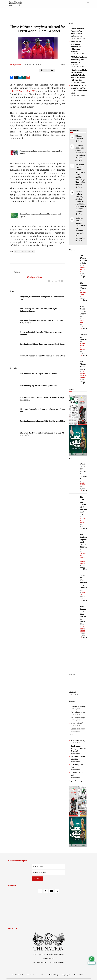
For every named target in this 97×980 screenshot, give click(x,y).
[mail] (28, 78)
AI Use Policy (78, 975)
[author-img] (74, 259)
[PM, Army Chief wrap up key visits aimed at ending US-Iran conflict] (14, 437)
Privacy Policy (54, 975)
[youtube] (51, 891)
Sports (63, 65)
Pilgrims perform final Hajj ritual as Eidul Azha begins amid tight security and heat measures (81, 201)
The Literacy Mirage (83, 286)
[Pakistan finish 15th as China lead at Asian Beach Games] (14, 348)
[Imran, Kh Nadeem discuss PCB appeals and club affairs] (14, 360)
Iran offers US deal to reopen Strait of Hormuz (39, 374)
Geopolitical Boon (78, 729)
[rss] (57, 891)
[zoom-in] (52, 70)
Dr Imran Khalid (82, 321)
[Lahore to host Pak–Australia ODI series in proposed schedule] (14, 336)
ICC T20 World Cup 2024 (23, 91)
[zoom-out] (42, 70)
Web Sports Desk (16, 65)
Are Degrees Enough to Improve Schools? (79, 748)
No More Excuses (78, 718)
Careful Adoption (78, 712)
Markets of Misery (78, 707)
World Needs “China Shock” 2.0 (83, 311)
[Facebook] (12, 78)
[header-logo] (15, 3)
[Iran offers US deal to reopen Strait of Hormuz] (14, 377)
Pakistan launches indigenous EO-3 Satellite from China (42, 421)
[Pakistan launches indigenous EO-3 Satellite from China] (14, 425)
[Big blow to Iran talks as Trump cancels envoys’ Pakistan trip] (14, 413)
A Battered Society (78, 740)
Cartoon (72, 692)
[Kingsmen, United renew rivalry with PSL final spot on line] (14, 300)
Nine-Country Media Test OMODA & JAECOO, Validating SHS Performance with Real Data (79, 75)
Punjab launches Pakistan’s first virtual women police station (41, 152)
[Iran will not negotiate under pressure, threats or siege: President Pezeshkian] (14, 401)
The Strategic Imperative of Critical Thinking (83, 542)
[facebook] (78, 141)
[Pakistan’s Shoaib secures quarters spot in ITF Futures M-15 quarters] (14, 324)
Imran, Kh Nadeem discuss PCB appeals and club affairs (42, 356)
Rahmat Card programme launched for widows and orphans (40, 215)
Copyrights (66, 975)
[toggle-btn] (88, 3)
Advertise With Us (17, 975)
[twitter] (16, 78)
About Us (42, 975)
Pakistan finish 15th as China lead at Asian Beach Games (43, 344)
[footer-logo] (49, 941)
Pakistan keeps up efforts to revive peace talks (38, 386)
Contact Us (31, 975)
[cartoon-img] (78, 684)
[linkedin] (20, 78)
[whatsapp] (24, 78)
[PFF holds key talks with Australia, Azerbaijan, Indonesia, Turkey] (14, 312)
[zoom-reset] (47, 70)
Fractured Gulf (77, 723)
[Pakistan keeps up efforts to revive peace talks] (14, 389)
